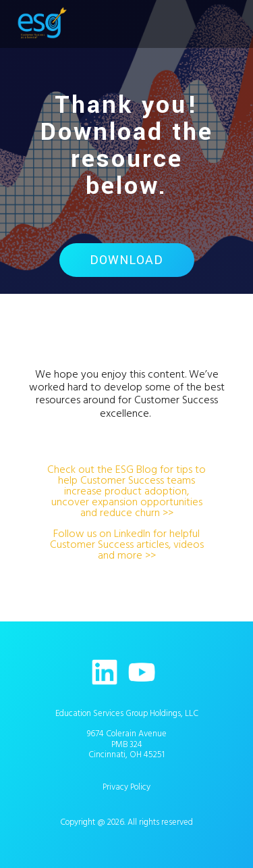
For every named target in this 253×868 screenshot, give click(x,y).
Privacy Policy (126, 787)
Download (126, 260)
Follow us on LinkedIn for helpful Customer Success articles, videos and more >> (127, 544)
